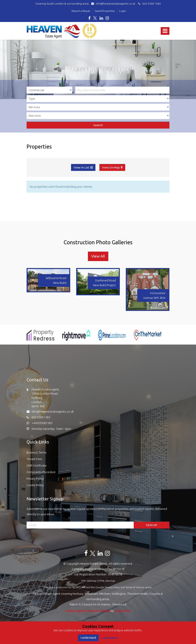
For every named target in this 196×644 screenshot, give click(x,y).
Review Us (120, 604)
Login (123, 11)
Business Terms (37, 452)
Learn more (110, 638)
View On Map (111, 167)
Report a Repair (81, 11)
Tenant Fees (34, 459)
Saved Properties (105, 11)
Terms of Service (135, 587)
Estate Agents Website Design (88, 611)
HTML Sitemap (107, 581)
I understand (88, 638)
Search (98, 125)
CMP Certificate (37, 465)
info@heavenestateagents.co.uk (114, 4)
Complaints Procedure (41, 472)
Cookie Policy (35, 485)
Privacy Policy (35, 479)
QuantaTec (122, 611)
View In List (81, 167)
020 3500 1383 (149, 4)
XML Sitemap (89, 581)
